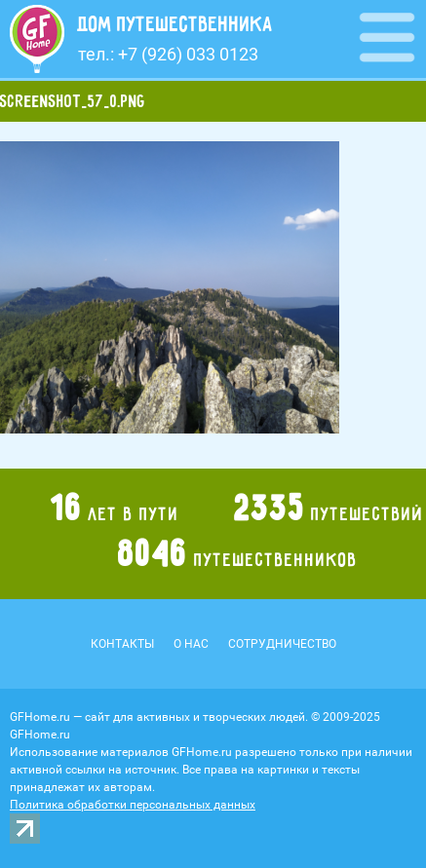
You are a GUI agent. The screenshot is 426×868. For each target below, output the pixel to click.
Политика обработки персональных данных (133, 805)
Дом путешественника (175, 24)
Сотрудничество (282, 644)
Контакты (122, 644)
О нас (191, 644)
